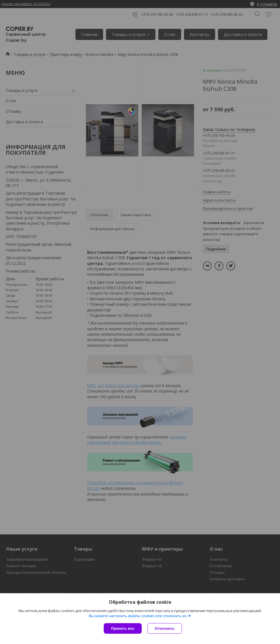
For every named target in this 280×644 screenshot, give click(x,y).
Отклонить (165, 628)
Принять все (123, 628)
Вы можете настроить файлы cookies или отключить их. (138, 616)
